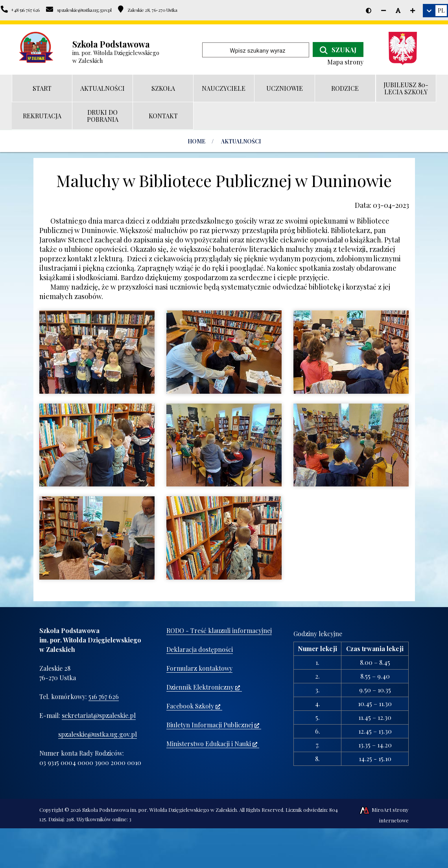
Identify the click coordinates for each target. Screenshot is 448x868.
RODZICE (345, 88)
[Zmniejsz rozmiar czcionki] (383, 11)
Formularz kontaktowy (199, 668)
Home (196, 141)
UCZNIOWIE (285, 88)
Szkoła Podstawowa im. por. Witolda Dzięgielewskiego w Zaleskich (159, 810)
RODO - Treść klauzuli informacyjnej (219, 630)
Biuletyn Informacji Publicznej (213, 725)
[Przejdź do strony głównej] (36, 48)
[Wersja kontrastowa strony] (369, 11)
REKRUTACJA (42, 116)
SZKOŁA (163, 88)
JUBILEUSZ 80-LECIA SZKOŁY (406, 88)
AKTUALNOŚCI (102, 88)
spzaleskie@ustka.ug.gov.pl (98, 734)
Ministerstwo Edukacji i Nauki (212, 744)
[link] (435, 11)
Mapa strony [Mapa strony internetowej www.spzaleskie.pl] (345, 62)
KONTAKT (163, 116)
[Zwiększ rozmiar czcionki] (413, 11)
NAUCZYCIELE (224, 88)
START (42, 88)
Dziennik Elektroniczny (203, 687)
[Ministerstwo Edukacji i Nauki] (406, 49)
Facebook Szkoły (193, 706)
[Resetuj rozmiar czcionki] (398, 11)
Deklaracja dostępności (200, 649)
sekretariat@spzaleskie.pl (99, 715)
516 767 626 (104, 696)
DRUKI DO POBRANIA (103, 116)
